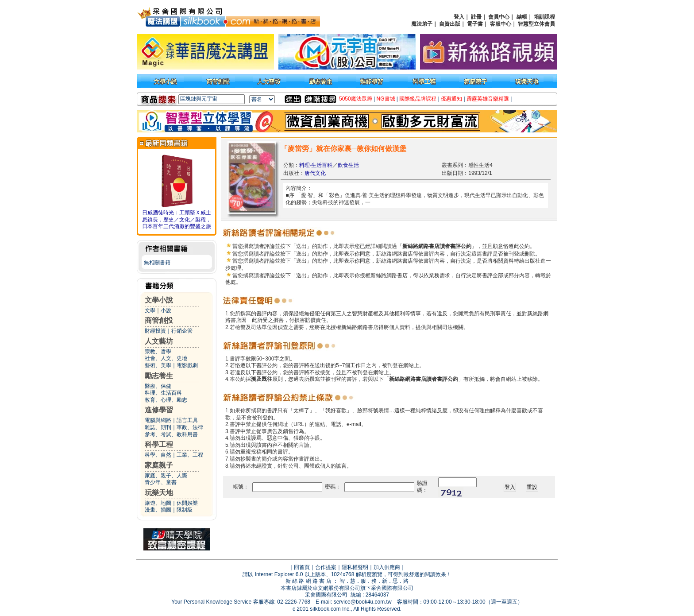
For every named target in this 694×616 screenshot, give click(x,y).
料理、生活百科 (163, 393)
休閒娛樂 (187, 503)
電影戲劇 (187, 365)
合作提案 (326, 567)
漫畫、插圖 (158, 510)
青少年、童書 (161, 482)
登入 (459, 17)
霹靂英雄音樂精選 (488, 99)
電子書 (475, 24)
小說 (166, 310)
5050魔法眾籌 (356, 99)
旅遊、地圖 (158, 503)
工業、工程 (190, 455)
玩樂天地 (159, 493)
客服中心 (501, 24)
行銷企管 (182, 331)
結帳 (522, 17)
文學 (150, 310)
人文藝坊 (159, 341)
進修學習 (159, 410)
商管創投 (159, 320)
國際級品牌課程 (418, 99)
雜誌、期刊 (158, 427)
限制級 (185, 510)
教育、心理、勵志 (166, 400)
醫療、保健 (158, 386)
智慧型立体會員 (536, 24)
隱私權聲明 (355, 567)
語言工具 (187, 420)
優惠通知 (451, 99)
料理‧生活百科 (316, 165)
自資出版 (450, 24)
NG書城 (386, 99)
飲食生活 (348, 165)
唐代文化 (315, 173)
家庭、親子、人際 (166, 476)
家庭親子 (159, 465)
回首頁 (302, 567)
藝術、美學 (158, 365)
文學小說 (159, 300)
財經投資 (155, 331)
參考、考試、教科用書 (171, 434)
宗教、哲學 (158, 352)
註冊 (476, 17)
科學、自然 (158, 455)
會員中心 (499, 17)
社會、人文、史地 (166, 358)
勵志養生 (159, 376)
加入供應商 (387, 567)
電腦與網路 (158, 420)
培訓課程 (544, 17)
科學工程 (159, 444)
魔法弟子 (422, 24)
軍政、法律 (190, 427)
